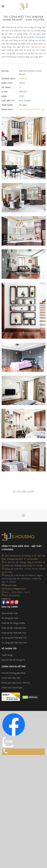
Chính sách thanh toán (12, 688)
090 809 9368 (10, 585)
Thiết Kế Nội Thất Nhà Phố (14, 628)
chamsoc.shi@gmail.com (15, 589)
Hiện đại (23, 79)
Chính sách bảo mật (11, 678)
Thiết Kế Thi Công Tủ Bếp (13, 623)
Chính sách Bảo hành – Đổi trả (16, 683)
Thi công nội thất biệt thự (32, 109)
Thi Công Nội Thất (10, 618)
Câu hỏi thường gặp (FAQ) (14, 673)
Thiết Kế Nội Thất (10, 613)
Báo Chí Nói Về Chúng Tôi (13, 660)
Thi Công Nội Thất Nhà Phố (14, 643)
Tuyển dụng (7, 655)
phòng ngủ (40, 47)
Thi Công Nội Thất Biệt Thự (14, 638)
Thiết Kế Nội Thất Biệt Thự (14, 633)
